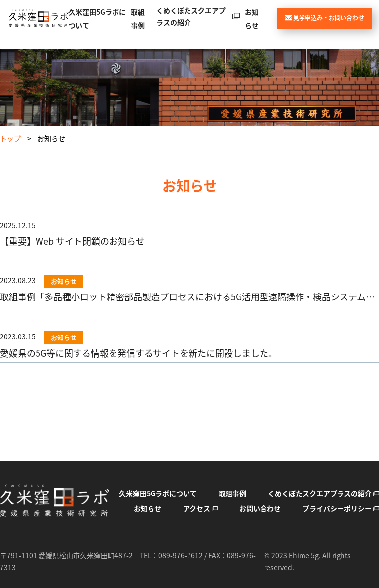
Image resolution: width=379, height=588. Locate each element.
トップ (10, 138)
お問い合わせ (260, 508)
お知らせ (148, 508)
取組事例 (232, 493)
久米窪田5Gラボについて (158, 493)
